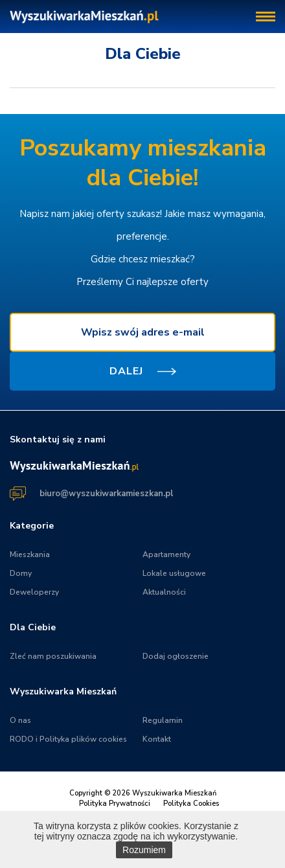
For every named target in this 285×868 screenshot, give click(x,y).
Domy (21, 573)
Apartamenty (166, 554)
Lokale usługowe (174, 573)
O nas (20, 720)
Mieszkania (30, 554)
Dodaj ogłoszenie (176, 656)
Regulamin (163, 720)
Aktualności (164, 592)
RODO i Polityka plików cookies (68, 739)
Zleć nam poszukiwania (53, 656)
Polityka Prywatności (115, 804)
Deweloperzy (34, 592)
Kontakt (157, 739)
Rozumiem (144, 850)
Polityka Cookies (191, 804)
